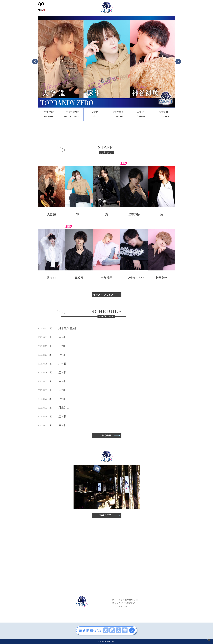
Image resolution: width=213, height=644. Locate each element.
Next (178, 62)
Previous (35, 62)
